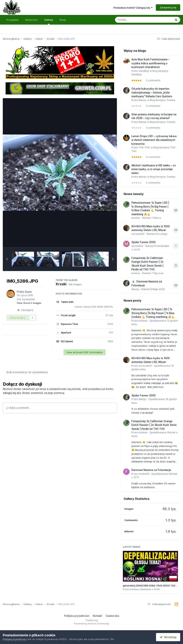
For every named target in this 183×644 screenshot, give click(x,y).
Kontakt (97, 616)
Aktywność (31, 20)
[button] (7, 259)
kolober (136, 218)
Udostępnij (25, 310)
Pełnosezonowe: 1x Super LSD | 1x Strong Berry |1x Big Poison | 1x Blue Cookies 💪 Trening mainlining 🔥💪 (153, 313)
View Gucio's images (29, 303)
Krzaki (61, 284)
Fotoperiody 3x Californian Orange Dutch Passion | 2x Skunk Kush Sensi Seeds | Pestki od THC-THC (154, 425)
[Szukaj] (134, 20)
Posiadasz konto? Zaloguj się (133, 8)
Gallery (49, 21)
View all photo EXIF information (85, 352)
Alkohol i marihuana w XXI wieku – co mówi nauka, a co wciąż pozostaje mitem (154, 169)
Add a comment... (18, 408)
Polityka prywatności (77, 616)
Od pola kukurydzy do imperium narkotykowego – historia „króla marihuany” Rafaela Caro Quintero (152, 92)
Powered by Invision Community (92, 624)
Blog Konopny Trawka (163, 100)
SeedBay (144, 71)
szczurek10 (138, 234)
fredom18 (144, 474)
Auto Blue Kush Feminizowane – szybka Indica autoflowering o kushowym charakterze (151, 63)
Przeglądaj (12, 20)
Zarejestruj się (168, 7)
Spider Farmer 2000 (144, 242)
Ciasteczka (112, 616)
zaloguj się (9, 393)
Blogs (63, 20)
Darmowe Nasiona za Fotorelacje (151, 470)
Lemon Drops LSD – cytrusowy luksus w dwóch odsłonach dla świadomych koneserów (154, 140)
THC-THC (144, 147)
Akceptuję (168, 637)
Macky (143, 100)
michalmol (137, 246)
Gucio (28, 292)
